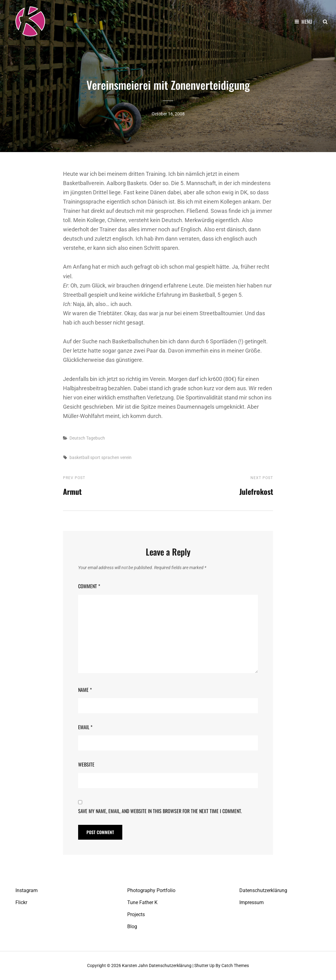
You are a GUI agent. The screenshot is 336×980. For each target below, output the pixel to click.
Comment (89, 586)
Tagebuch (96, 438)
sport (95, 457)
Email (85, 727)
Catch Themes (235, 966)
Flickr (21, 902)
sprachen (110, 457)
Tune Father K (142, 902)
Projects (136, 914)
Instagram (27, 890)
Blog (132, 926)
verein (126, 457)
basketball (79, 457)
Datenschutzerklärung (263, 890)
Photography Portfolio (151, 890)
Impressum (252, 902)
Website (86, 764)
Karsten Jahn (135, 966)
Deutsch (77, 438)
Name (85, 690)
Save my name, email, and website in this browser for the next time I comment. (160, 811)
